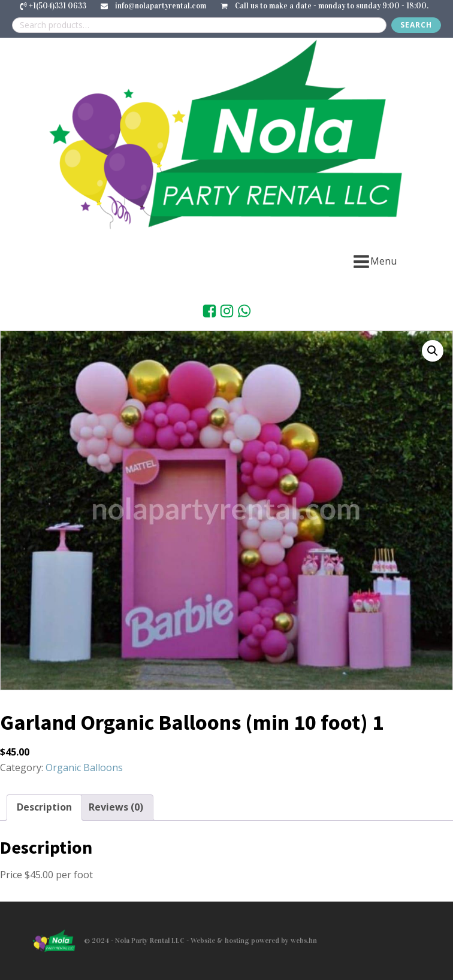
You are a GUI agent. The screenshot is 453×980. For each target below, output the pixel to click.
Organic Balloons (84, 767)
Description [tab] (44, 807)
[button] (433, 351)
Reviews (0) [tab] (116, 807)
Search (416, 25)
